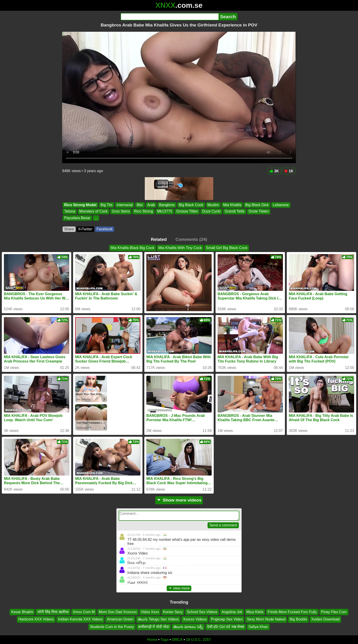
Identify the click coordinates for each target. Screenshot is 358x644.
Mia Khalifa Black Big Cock (133, 248)
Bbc (140, 205)
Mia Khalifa (232, 205)
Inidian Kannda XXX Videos (80, 619)
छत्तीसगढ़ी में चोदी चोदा (154, 627)
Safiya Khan (258, 627)
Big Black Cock (191, 205)
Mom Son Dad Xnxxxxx (118, 612)
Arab (151, 205)
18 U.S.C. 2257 (198, 640)
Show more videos (179, 500)
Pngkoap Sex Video (227, 619)
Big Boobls (298, 619)
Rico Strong (144, 212)
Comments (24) (191, 239)
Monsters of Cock (93, 212)
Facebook (105, 229)
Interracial (125, 205)
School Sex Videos (202, 612)
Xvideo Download (325, 619)
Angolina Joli (232, 612)
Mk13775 (165, 212)
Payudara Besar (77, 218)
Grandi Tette (235, 212)
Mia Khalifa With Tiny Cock (180, 248)
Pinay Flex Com (334, 612)
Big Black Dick (257, 205)
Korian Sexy (173, 612)
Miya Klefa (255, 612)
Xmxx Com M (84, 612)
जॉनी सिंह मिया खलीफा (53, 612)
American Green (120, 619)
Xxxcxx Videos (195, 619)
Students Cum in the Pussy (112, 627)
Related (159, 239)
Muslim (213, 205)
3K (274, 171)
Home (152, 640)
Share (69, 229)
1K (289, 171)
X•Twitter (85, 229)
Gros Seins (121, 212)
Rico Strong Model (80, 205)
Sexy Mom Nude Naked (266, 619)
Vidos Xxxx (150, 612)
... (96, 218)
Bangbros (167, 205)
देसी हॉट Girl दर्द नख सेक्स (226, 627)
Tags (165, 640)
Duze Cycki (211, 212)
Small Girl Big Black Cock (227, 248)
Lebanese (281, 205)
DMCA (177, 640)
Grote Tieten (259, 212)
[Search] (170, 17)
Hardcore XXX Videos (36, 619)
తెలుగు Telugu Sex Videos (158, 619)
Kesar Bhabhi (22, 612)
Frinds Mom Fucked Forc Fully (292, 612)
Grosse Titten (187, 212)
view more (179, 588)
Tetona (70, 212)
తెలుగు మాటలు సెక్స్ (188, 627)
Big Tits (106, 205)
